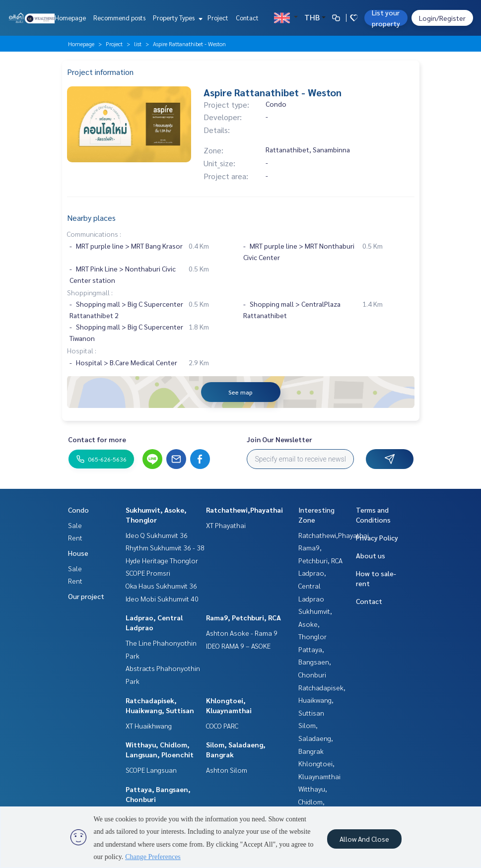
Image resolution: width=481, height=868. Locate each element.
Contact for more (97, 439)
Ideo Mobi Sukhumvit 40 (162, 599)
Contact (247, 18)
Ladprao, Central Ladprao (312, 585)
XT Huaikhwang (149, 726)
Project (218, 18)
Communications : (94, 234)
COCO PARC (222, 726)
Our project (86, 596)
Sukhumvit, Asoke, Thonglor (315, 624)
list (138, 44)
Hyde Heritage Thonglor (162, 560)
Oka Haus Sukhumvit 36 (161, 586)
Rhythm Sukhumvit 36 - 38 (165, 547)
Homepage (70, 18)
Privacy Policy (377, 537)
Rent (75, 537)
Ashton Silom (227, 770)
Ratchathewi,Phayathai (244, 510)
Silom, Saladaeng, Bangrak (316, 738)
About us (371, 555)
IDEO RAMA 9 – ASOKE (238, 646)
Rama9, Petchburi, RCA (243, 617)
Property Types (176, 18)
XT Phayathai (226, 525)
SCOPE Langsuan (151, 770)
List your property (386, 18)
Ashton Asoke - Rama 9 (242, 633)
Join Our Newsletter (279, 439)
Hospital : (82, 350)
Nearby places (91, 218)
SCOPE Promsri (148, 573)
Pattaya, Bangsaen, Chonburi (315, 662)
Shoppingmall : (90, 292)
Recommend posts (119, 18)
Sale (75, 525)
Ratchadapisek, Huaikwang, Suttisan (322, 700)
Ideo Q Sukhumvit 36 (157, 535)
